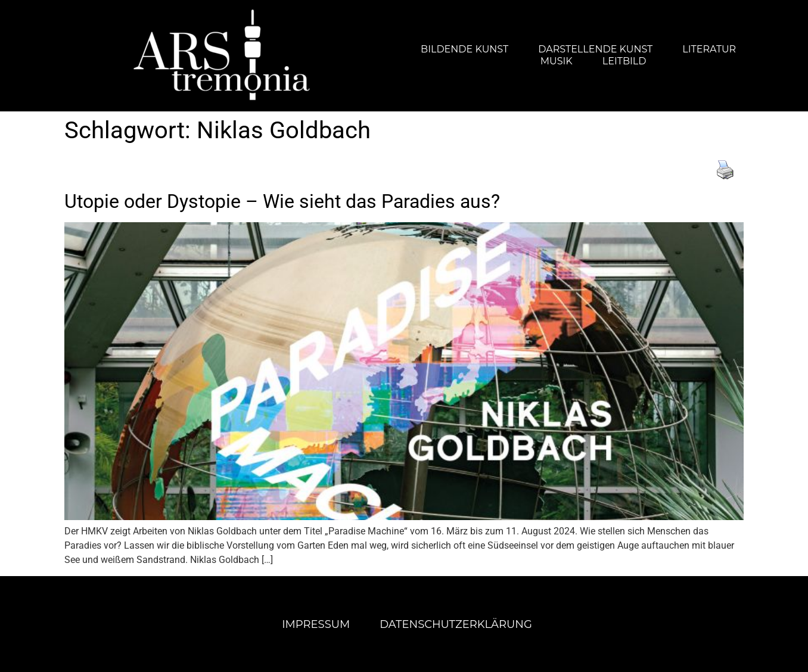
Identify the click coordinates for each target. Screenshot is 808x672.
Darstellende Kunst (595, 49)
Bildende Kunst (464, 49)
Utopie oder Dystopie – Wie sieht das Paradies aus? (282, 201)
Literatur (709, 49)
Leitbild (624, 61)
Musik (557, 61)
